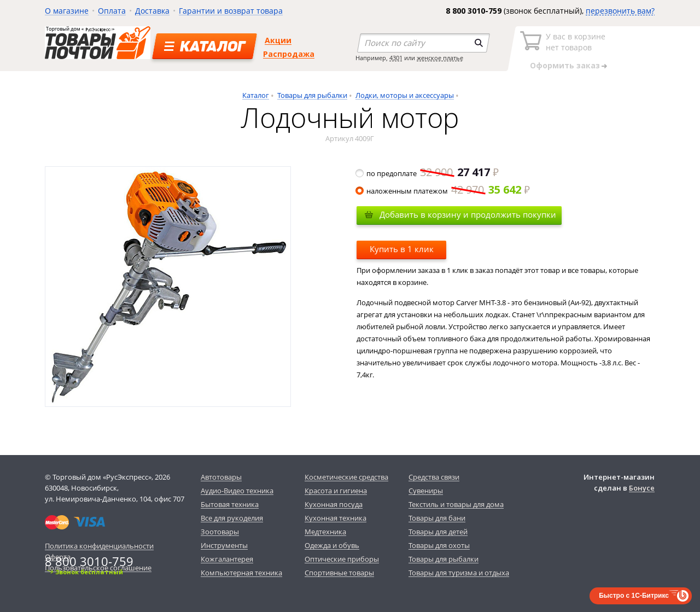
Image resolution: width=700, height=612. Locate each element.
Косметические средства (346, 477)
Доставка (152, 11)
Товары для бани (437, 518)
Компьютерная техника (241, 573)
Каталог (256, 95)
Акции (278, 40)
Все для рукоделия (232, 518)
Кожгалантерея (227, 559)
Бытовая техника (230, 504)
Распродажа (289, 54)
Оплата (112, 11)
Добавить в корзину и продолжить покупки (468, 214)
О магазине (67, 11)
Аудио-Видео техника (237, 491)
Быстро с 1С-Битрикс (634, 596)
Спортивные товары (339, 573)
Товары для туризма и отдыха (459, 573)
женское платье (440, 58)
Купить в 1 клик (402, 249)
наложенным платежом (443, 191)
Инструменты (224, 545)
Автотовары (221, 477)
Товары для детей (438, 532)
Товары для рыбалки (312, 95)
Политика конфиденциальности (99, 546)
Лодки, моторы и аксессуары (405, 95)
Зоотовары (220, 532)
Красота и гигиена (336, 491)
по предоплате (428, 173)
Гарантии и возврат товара (231, 11)
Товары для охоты (439, 545)
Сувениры (426, 491)
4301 (396, 58)
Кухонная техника (336, 518)
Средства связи (434, 477)
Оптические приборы (342, 559)
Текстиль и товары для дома (456, 504)
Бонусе (642, 488)
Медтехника (325, 532)
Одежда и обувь (332, 545)
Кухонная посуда (334, 504)
